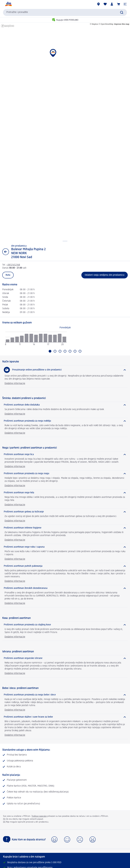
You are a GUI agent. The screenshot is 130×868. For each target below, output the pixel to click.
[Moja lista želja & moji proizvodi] (105, 4)
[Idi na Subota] (75, 351)
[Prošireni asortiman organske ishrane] (65, 658)
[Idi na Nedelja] (80, 351)
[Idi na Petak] (70, 351)
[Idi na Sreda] (60, 351)
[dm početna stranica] (8, 4)
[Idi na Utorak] (55, 351)
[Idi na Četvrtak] (65, 351)
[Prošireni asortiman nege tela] (65, 493)
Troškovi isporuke (39, 816)
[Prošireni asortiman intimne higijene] (65, 528)
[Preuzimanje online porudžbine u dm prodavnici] (65, 370)
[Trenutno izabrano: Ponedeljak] (50, 351)
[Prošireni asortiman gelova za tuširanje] (65, 512)
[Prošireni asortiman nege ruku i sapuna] (65, 547)
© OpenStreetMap (106, 24)
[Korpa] (118, 4)
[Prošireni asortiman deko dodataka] (65, 405)
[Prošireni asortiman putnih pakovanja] (65, 566)
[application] (36, 340)
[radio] (8, 341)
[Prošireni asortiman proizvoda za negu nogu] (65, 474)
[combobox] (65, 12)
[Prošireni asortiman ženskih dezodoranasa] (65, 588)
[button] (125, 4)
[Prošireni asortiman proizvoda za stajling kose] (65, 625)
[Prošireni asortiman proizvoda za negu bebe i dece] (65, 695)
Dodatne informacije (15, 384)
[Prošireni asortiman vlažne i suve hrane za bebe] (65, 717)
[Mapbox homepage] (8, 26)
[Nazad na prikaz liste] (6, 252)
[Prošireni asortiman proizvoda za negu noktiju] (65, 421)
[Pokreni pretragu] (122, 12)
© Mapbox (94, 24)
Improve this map (122, 24)
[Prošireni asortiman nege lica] (65, 454)
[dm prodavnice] (98, 4)
